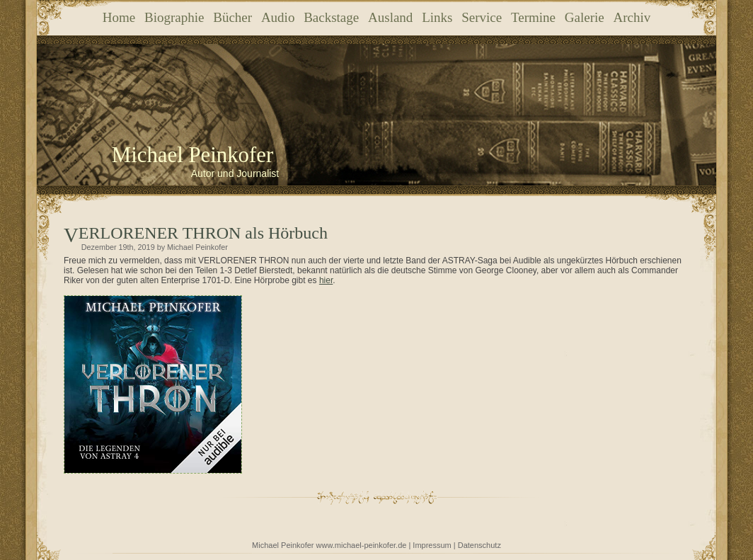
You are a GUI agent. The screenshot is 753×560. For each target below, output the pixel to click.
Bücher (232, 17)
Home (119, 17)
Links (437, 17)
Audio (278, 17)
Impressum (432, 545)
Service (482, 17)
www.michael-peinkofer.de (362, 545)
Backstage (331, 17)
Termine (533, 17)
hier (326, 280)
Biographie (174, 17)
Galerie (585, 17)
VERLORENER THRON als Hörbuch (203, 233)
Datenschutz (479, 545)
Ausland (390, 17)
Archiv (632, 17)
